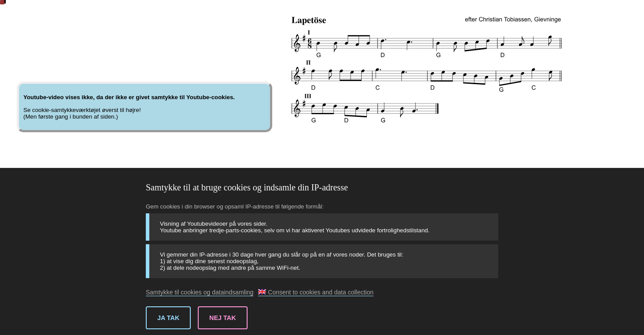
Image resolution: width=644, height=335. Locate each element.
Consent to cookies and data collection (316, 292)
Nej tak (223, 318)
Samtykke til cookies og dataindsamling (200, 292)
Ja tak (168, 318)
